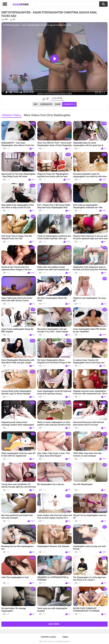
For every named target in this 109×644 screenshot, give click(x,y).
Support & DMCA (48, 637)
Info (36, 104)
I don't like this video (47, 99)
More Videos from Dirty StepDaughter (47, 115)
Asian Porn (52, 641)
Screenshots (46, 104)
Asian (21, 4)
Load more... (55, 624)
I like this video (44, 99)
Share (58, 104)
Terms (65, 637)
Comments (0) (69, 104)
